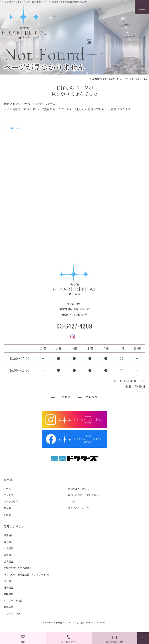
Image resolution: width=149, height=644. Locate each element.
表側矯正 (9, 555)
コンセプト (10, 495)
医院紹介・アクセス (78, 488)
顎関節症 (9, 594)
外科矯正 (9, 587)
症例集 (7, 508)
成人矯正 (9, 542)
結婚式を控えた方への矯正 (18, 568)
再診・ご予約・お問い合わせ (83, 495)
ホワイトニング (12, 613)
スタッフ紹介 (11, 501)
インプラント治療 (13, 600)
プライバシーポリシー (80, 508)
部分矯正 (9, 581)
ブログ (72, 501)
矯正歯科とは (11, 535)
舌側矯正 (9, 561)
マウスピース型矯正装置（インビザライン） (27, 574)
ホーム (7, 488)
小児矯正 (9, 548)
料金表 (7, 515)
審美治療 (9, 607)
